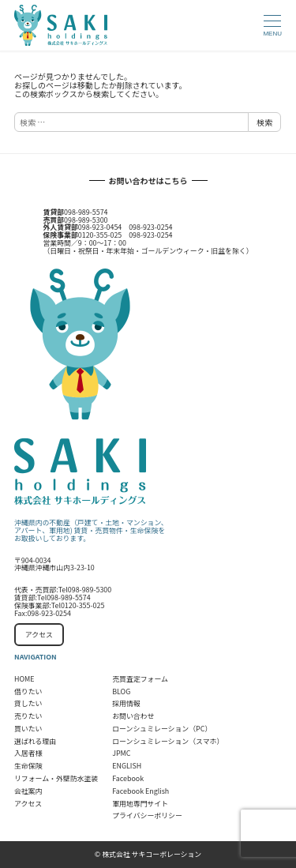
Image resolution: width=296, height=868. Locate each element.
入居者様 (28, 753)
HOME (24, 679)
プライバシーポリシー (147, 815)
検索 (264, 122)
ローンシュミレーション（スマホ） (168, 741)
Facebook (128, 778)
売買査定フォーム (140, 679)
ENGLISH (127, 766)
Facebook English (141, 791)
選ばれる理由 (35, 741)
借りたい (28, 691)
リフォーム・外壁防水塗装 (56, 778)
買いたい (28, 729)
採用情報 (126, 703)
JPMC (121, 753)
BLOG (121, 691)
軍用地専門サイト (140, 804)
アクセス (39, 635)
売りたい (28, 716)
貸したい (28, 703)
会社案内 (28, 791)
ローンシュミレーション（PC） (162, 729)
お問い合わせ (133, 716)
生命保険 (28, 766)
